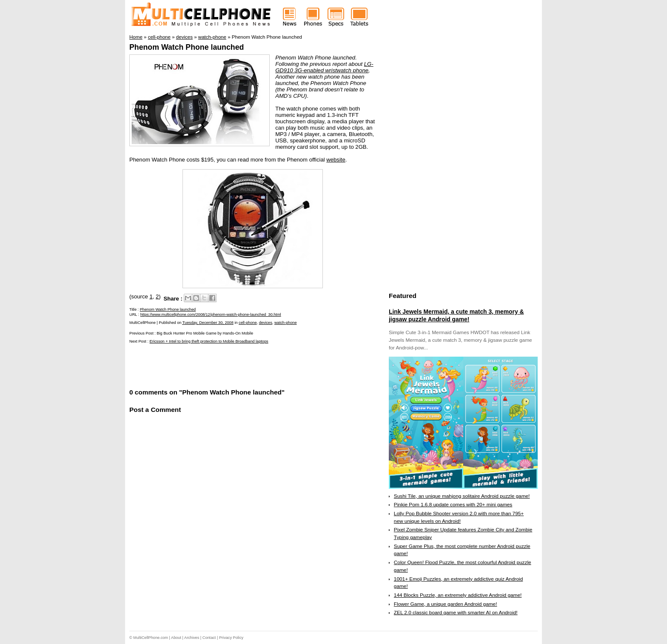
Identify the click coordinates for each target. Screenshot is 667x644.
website (336, 160)
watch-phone (286, 323)
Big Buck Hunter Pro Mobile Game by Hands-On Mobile (205, 333)
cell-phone (248, 323)
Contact (209, 638)
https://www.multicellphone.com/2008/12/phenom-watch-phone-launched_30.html (211, 315)
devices (266, 323)
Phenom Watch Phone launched (187, 47)
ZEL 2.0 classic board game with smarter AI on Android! (456, 613)
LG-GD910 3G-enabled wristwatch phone (324, 67)
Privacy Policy (231, 638)
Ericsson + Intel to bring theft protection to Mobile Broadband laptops (209, 341)
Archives (192, 638)
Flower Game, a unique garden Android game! (446, 604)
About (176, 638)
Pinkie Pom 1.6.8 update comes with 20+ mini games (453, 505)
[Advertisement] (229, 365)
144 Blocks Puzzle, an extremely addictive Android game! (458, 595)
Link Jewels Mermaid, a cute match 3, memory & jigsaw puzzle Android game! (456, 315)
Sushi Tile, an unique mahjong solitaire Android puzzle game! (462, 496)
